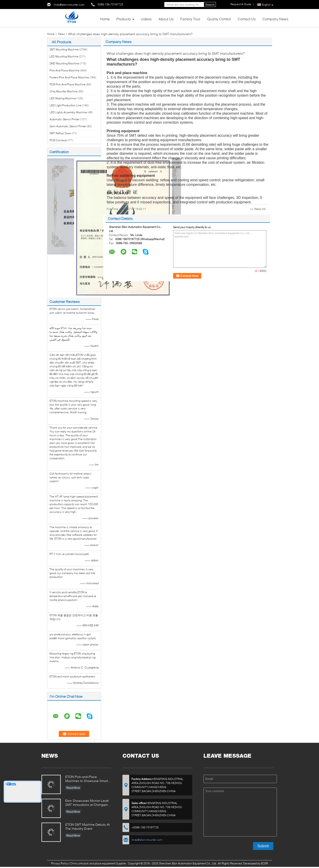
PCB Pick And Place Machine (68, 84)
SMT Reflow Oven (60, 133)
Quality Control (219, 19)
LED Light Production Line (66, 105)
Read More (73, 788)
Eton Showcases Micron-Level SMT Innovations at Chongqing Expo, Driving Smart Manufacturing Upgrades (88, 803)
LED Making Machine (63, 98)
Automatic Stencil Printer (64, 119)
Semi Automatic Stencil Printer (68, 126)
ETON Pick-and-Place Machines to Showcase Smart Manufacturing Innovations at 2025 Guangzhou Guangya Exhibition (87, 779)
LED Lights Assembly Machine (68, 112)
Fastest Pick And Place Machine (69, 77)
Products (124, 19)
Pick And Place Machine (64, 70)
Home (105, 19)
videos (146, 19)
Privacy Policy (60, 863)
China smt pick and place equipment (93, 863)
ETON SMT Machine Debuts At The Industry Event (87, 826)
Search (210, 5)
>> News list (258, 209)
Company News (275, 19)
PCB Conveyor (59, 140)
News (62, 34)
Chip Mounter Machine (64, 91)
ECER (264, 863)
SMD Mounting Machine (64, 63)
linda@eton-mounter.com (69, 5)
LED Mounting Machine (64, 56)
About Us (166, 19)
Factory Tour (190, 19)
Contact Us (247, 19)
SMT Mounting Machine (64, 49)
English (268, 5)
